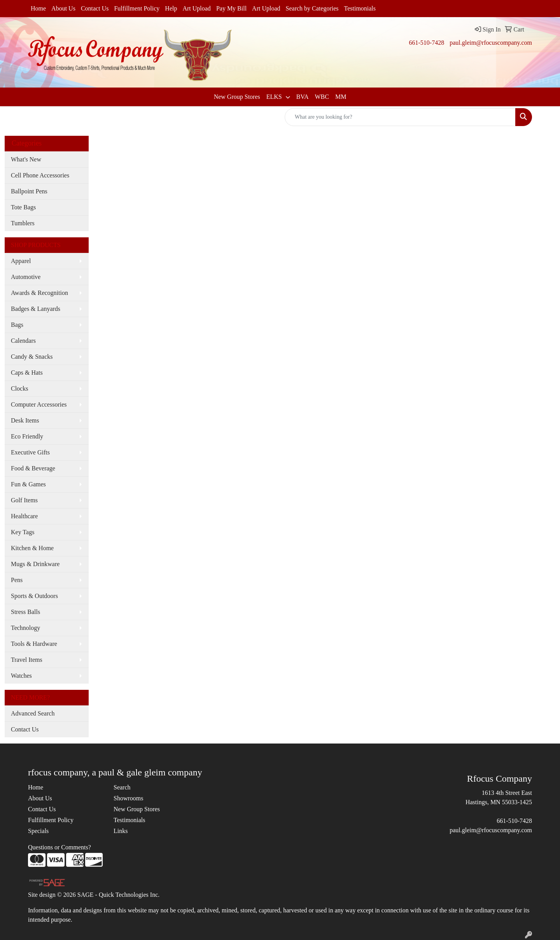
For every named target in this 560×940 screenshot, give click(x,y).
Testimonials (360, 8)
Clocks (19, 388)
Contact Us (95, 8)
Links (121, 831)
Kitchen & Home (32, 548)
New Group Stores (237, 97)
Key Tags (23, 532)
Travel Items (27, 660)
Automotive (26, 277)
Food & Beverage (33, 468)
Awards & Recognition (39, 293)
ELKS (275, 97)
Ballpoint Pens (29, 191)
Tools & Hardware (34, 644)
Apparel (21, 261)
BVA (303, 97)
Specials (38, 831)
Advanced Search (33, 713)
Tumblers (23, 223)
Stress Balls (25, 612)
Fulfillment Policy (137, 8)
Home (38, 8)
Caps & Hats (27, 373)
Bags (17, 325)
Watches (21, 676)
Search (122, 787)
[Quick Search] (400, 117)
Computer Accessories (39, 404)
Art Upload (196, 8)
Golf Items (24, 500)
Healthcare (24, 516)
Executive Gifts (30, 452)
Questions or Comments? (59, 847)
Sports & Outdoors (34, 596)
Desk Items (25, 420)
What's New (26, 159)
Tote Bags (23, 207)
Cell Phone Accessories (40, 175)
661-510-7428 (426, 43)
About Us (63, 8)
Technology (25, 628)
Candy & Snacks (32, 357)
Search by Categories (312, 8)
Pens (17, 580)
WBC (322, 97)
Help (171, 8)
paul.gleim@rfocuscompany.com (491, 43)
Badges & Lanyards (36, 309)
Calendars (23, 341)
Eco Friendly (27, 436)
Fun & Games (28, 484)
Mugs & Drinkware (35, 564)
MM (341, 97)
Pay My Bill (231, 8)
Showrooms (128, 798)
